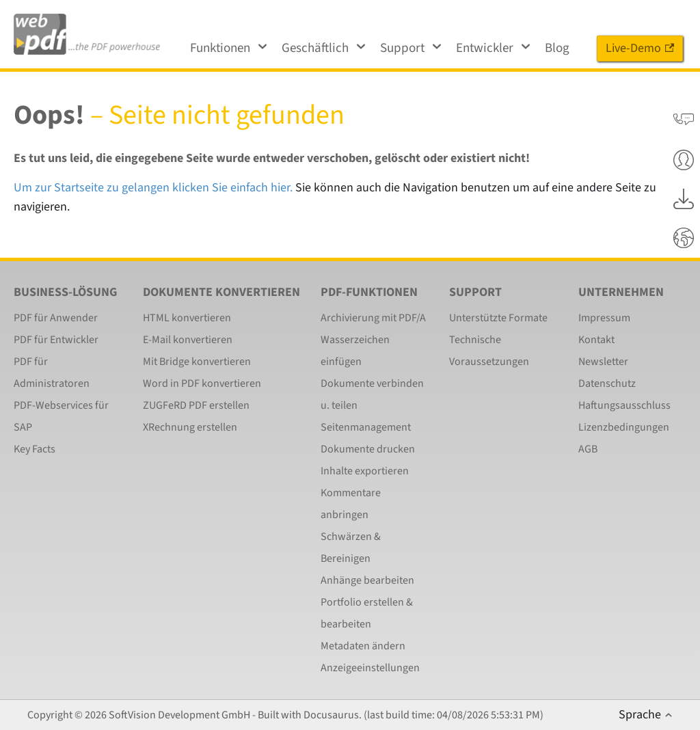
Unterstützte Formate (498, 318)
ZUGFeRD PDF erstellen (196, 405)
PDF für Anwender (56, 318)
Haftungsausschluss (624, 405)
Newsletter (603, 362)
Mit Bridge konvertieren (197, 362)
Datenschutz (607, 383)
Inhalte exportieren (365, 471)
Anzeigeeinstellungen (370, 668)
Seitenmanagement (366, 427)
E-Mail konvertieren (188, 340)
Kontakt (596, 340)
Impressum (604, 318)
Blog (557, 48)
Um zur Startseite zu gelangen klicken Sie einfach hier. (153, 188)
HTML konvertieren (187, 318)
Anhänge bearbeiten (367, 580)
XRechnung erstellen (190, 427)
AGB (588, 449)
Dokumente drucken (368, 449)
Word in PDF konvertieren (202, 383)
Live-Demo (640, 48)
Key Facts (35, 449)
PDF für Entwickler (56, 340)
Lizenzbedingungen (624, 427)
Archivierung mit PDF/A (373, 318)
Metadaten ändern (363, 646)
